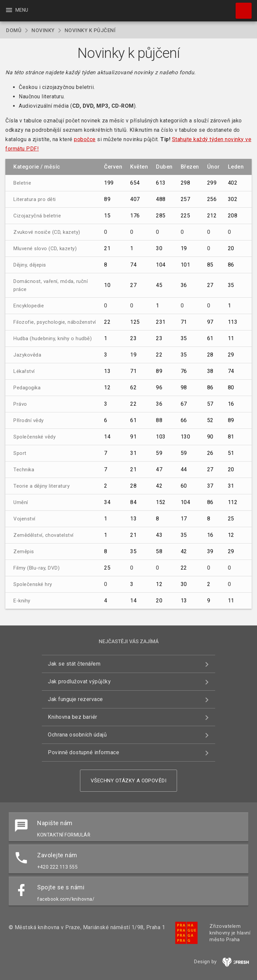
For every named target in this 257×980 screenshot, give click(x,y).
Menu (17, 10)
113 (233, 322)
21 (107, 248)
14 (107, 437)
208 (233, 216)
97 (210, 322)
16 (231, 404)
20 (231, 248)
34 (107, 502)
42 (159, 486)
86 (231, 265)
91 (133, 437)
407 (135, 199)
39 (210, 551)
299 (212, 183)
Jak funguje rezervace (75, 699)
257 (186, 199)
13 (107, 371)
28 (210, 355)
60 (184, 486)
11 (231, 338)
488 (161, 199)
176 (135, 216)
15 (107, 216)
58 (159, 551)
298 (186, 183)
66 (184, 420)
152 (161, 502)
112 (233, 502)
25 (231, 519)
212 (212, 216)
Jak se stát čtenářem (74, 664)
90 (210, 437)
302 (233, 199)
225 (186, 216)
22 (107, 322)
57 (210, 404)
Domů (14, 30)
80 (231, 387)
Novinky (43, 30)
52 (210, 420)
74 (133, 265)
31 (133, 453)
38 (210, 371)
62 (133, 387)
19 (184, 248)
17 (184, 519)
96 (159, 387)
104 (161, 265)
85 (210, 265)
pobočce (85, 139)
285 (161, 216)
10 (107, 285)
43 (159, 535)
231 (161, 322)
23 (133, 338)
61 (210, 338)
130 (186, 437)
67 (184, 404)
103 (161, 437)
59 (159, 453)
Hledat (241, 7)
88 (159, 420)
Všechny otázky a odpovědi (129, 781)
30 (159, 248)
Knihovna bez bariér (73, 717)
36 (184, 285)
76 (184, 371)
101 (186, 265)
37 (210, 486)
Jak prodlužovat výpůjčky (79, 681)
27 (133, 285)
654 (135, 183)
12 (107, 387)
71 (184, 322)
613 (161, 183)
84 (133, 502)
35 (231, 285)
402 (233, 183)
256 (212, 199)
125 (135, 322)
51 (231, 453)
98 (184, 387)
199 (109, 183)
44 (184, 469)
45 (159, 285)
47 (159, 469)
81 (231, 437)
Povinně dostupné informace (83, 752)
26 (210, 453)
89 (107, 199)
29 (231, 355)
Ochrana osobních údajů (77, 735)
